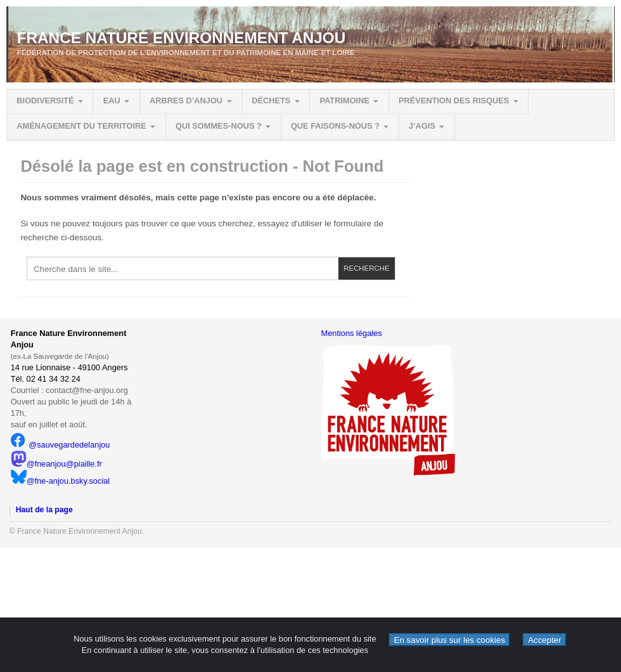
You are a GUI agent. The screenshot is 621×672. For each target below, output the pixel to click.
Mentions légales (352, 333)
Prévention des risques (454, 100)
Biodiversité (45, 100)
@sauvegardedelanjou (61, 445)
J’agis (422, 126)
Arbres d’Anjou (186, 100)
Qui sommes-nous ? (219, 126)
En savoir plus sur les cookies (450, 640)
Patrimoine (344, 100)
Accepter (545, 640)
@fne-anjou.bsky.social (61, 481)
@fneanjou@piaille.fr (56, 464)
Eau (112, 100)
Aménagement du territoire (81, 126)
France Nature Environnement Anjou (182, 38)
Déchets (271, 100)
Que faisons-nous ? (335, 126)
